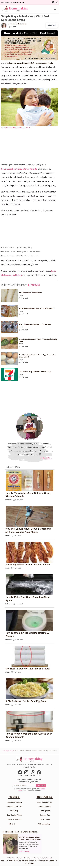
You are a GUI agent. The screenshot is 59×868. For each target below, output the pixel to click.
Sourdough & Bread (14, 807)
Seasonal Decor (45, 807)
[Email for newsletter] (25, 785)
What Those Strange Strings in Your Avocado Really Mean (30, 838)
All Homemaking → (45, 824)
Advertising (29, 863)
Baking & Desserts (14, 819)
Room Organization (45, 802)
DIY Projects (45, 819)
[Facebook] (53, 2)
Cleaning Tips (45, 815)
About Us (4, 861)
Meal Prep (14, 811)
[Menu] (55, 9)
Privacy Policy (43, 861)
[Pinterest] (39, 773)
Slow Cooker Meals (14, 815)
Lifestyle (34, 285)
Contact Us (53, 861)
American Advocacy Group (15, 128)
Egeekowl (32, 858)
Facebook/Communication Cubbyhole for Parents (24, 63)
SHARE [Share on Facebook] (52, 25)
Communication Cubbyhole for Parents (19, 169)
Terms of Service (15, 861)
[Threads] (33, 773)
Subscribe (41, 785)
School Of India (48, 63)
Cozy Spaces (45, 811)
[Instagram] (57, 2)
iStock (28, 128)
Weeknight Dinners (14, 802)
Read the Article (24, 851)
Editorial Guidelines (29, 861)
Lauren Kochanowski (18, 24)
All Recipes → (14, 824)
